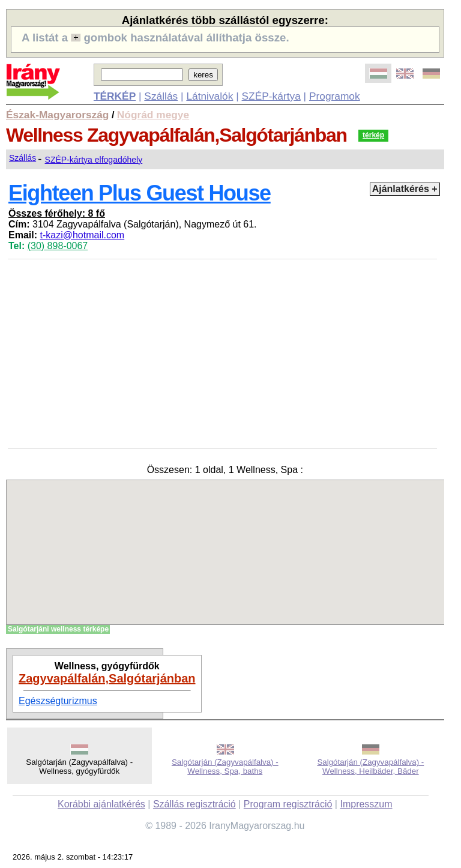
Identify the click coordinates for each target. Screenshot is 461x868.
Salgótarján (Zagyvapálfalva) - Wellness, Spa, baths (225, 767)
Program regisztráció (288, 804)
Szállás (161, 96)
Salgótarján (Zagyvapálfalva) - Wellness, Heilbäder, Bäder (370, 767)
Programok (335, 96)
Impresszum (366, 804)
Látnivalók (209, 96)
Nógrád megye (153, 115)
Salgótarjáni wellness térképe (58, 629)
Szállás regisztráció (194, 804)
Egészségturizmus (58, 701)
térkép (373, 135)
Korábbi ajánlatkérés (101, 804)
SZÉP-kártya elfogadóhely (94, 160)
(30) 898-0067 (58, 246)
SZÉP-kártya (271, 96)
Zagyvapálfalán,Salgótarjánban (107, 678)
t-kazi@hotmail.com (82, 235)
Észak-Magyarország (57, 115)
